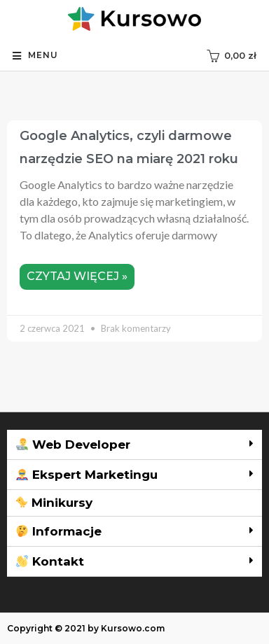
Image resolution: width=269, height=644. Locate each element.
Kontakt (50, 561)
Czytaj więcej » (77, 276)
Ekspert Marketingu (87, 475)
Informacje (59, 531)
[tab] (134, 445)
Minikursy (54, 503)
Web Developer (73, 444)
